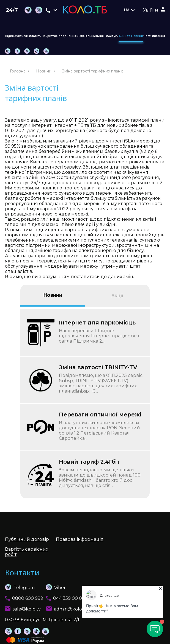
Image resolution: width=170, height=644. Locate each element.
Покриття (49, 36)
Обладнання (66, 36)
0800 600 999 (28, 598)
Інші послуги (109, 36)
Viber (50, 587)
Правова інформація (80, 539)
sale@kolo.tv (27, 609)
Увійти (151, 10)
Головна (18, 71)
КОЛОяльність (88, 36)
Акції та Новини (131, 36)
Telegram (20, 587)
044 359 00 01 (68, 598)
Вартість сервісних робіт (27, 552)
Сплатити (34, 36)
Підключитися (16, 36)
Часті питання (154, 36)
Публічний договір (27, 539)
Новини (44, 71)
